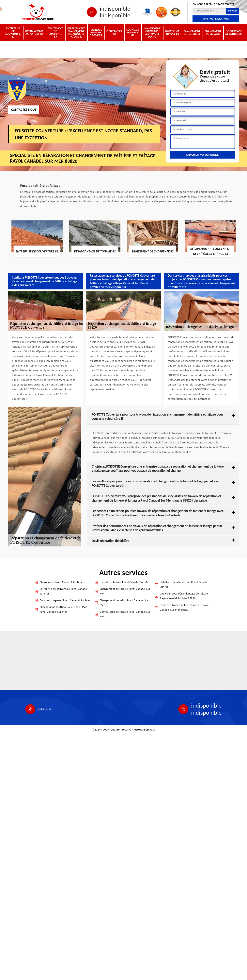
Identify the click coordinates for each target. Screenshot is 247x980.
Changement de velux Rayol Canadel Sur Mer (124, 603)
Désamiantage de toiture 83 (34, 33)
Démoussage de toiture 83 (234, 33)
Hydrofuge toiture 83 (172, 33)
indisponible (115, 9)
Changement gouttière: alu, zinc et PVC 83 (152, 33)
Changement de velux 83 (213, 33)
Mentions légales (144, 730)
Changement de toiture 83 (192, 33)
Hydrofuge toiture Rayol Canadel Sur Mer (125, 582)
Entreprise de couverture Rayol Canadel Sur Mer (64, 591)
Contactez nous (24, 110)
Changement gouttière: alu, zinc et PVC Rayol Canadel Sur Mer (63, 609)
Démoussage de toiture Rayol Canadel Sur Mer (125, 614)
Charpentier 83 (114, 33)
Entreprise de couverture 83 (13, 33)
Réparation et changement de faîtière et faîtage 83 (76, 33)
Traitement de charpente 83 (55, 33)
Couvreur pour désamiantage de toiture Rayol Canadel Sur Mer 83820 (184, 596)
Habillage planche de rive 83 (96, 33)
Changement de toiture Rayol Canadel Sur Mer (125, 591)
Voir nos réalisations (216, 19)
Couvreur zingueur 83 (133, 33)
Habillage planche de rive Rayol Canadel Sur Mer (184, 585)
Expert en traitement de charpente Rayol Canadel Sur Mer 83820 (185, 607)
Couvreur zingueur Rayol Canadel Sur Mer (65, 600)
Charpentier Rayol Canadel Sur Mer (61, 582)
